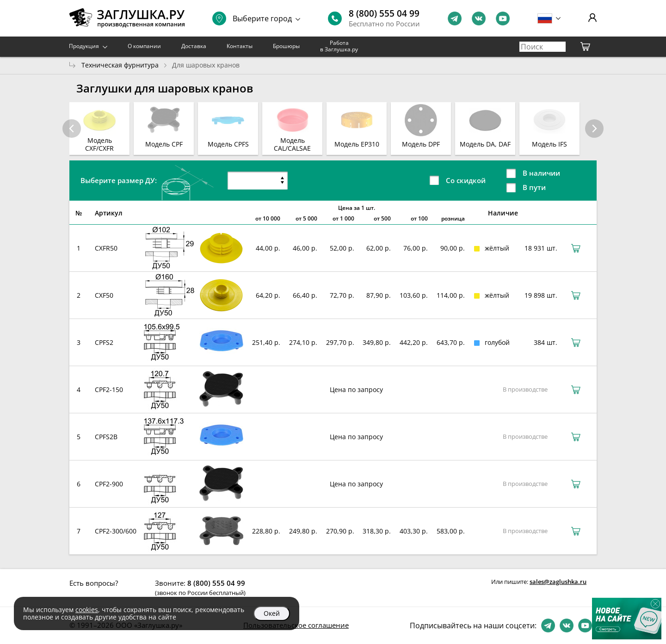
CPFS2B (106, 437)
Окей (272, 613)
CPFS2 (104, 342)
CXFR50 (106, 248)
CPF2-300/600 (116, 531)
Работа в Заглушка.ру (339, 46)
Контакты (240, 46)
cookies (87, 610)
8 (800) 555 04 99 (384, 13)
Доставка (194, 46)
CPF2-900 (109, 484)
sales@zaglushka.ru (558, 582)
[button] (594, 129)
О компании (144, 46)
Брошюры (286, 46)
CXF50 (104, 295)
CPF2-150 (109, 389)
